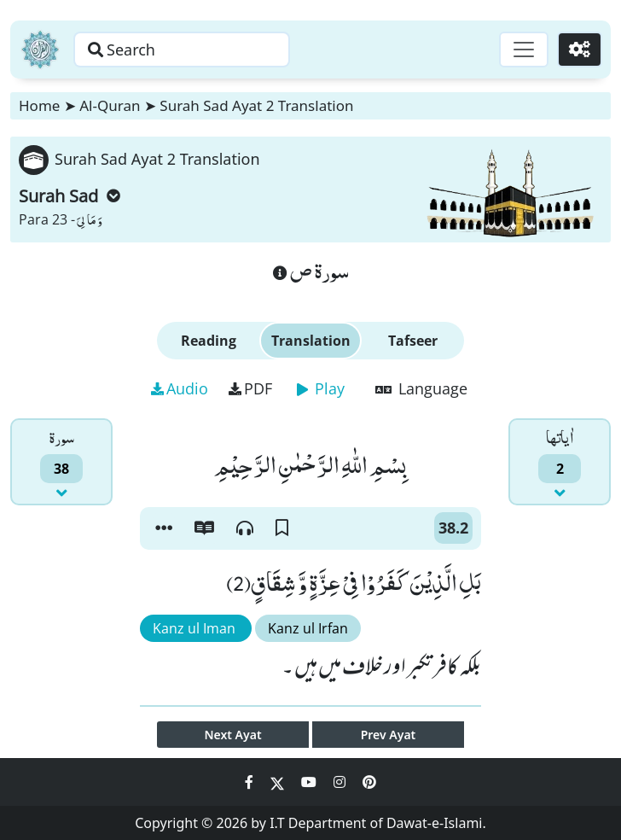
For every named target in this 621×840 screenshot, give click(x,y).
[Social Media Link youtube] (310, 782)
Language (421, 388)
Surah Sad (70, 196)
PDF (250, 388)
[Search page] (182, 50)
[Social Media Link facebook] (251, 782)
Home (39, 105)
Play (321, 388)
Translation (311, 341)
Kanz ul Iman (196, 628)
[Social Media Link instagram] (341, 782)
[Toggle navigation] (524, 50)
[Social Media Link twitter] (279, 782)
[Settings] (580, 50)
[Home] (40, 50)
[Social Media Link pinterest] (369, 782)
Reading (209, 341)
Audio (180, 388)
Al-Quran (110, 105)
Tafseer (413, 341)
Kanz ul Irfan (308, 628)
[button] (164, 528)
